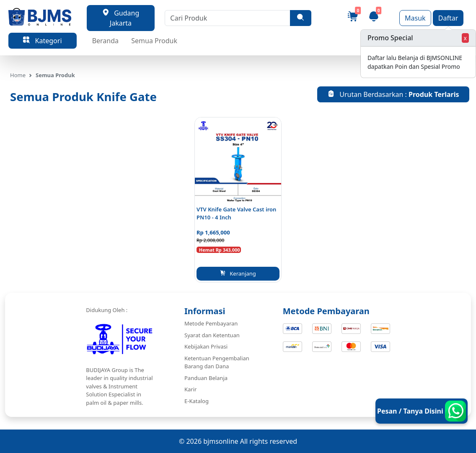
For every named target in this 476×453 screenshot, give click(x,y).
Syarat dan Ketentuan (212, 335)
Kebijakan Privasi (206, 346)
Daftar (448, 18)
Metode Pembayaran (211, 323)
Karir (190, 389)
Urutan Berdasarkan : (393, 94)
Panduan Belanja (206, 378)
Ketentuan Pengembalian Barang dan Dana (217, 362)
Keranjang (238, 273)
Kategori (42, 41)
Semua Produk (154, 41)
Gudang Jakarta (121, 18)
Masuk (415, 18)
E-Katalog (197, 401)
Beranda (105, 41)
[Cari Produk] (228, 18)
